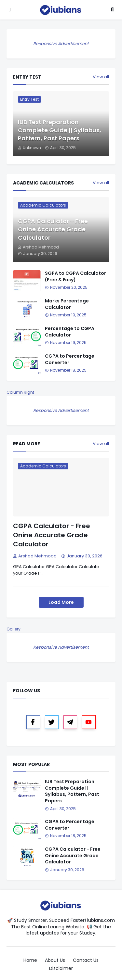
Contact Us (86, 960)
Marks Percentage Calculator (67, 304)
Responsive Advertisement (61, 44)
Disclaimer (61, 968)
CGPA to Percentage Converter (70, 359)
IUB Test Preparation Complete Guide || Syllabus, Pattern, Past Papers (60, 130)
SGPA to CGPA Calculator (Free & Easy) (75, 277)
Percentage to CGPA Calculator (70, 332)
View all (101, 77)
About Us (55, 960)
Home (30, 960)
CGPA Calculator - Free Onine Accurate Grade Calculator (53, 229)
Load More (61, 602)
